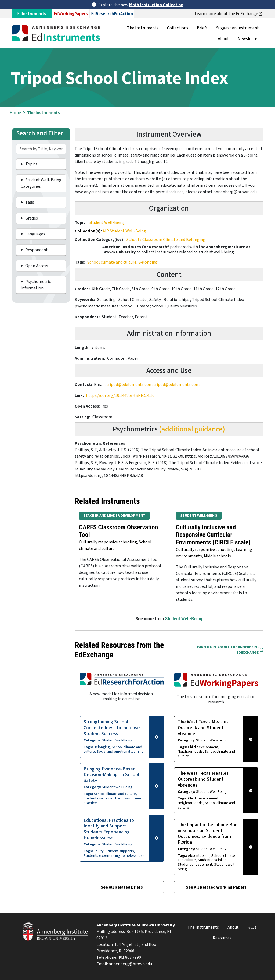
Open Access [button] (37, 266)
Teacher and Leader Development (114, 516)
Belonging (148, 262)
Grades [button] (32, 218)
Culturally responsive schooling (108, 542)
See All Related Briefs (122, 887)
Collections (178, 28)
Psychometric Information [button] (36, 285)
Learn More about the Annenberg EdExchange (229, 650)
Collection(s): (88, 231)
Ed (71, 14)
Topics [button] (31, 164)
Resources (222, 938)
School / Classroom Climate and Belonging (166, 240)
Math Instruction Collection (156, 5)
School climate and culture (112, 262)
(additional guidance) (192, 429)
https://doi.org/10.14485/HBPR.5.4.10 (120, 395)
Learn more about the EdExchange (228, 14)
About (223, 39)
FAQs (252, 927)
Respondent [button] (37, 250)
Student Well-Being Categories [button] (41, 183)
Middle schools (217, 556)
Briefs (202, 28)
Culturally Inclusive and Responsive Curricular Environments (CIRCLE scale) (213, 535)
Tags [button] (30, 202)
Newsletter (248, 39)
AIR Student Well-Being (124, 231)
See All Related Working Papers (216, 887)
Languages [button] (35, 234)
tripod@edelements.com (129, 385)
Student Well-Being (107, 222)
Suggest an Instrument (238, 28)
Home (15, 113)
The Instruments (143, 28)
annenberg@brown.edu (130, 964)
